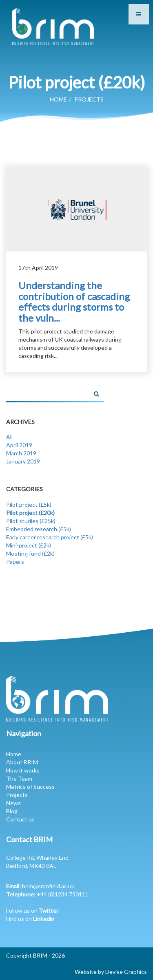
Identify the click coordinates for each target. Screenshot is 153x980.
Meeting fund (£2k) (30, 553)
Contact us (20, 819)
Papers (15, 562)
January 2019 (23, 461)
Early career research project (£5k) (50, 537)
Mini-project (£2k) (29, 545)
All (9, 437)
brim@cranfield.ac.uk (48, 886)
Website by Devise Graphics (111, 972)
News (13, 803)
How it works (23, 770)
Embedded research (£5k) (39, 529)
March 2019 (21, 453)
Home (58, 99)
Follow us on (32, 910)
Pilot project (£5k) (29, 504)
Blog (12, 811)
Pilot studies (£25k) (31, 521)
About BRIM (22, 762)
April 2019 (19, 445)
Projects (17, 795)
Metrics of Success (30, 787)
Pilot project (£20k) (30, 513)
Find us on (30, 919)
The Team (19, 778)
